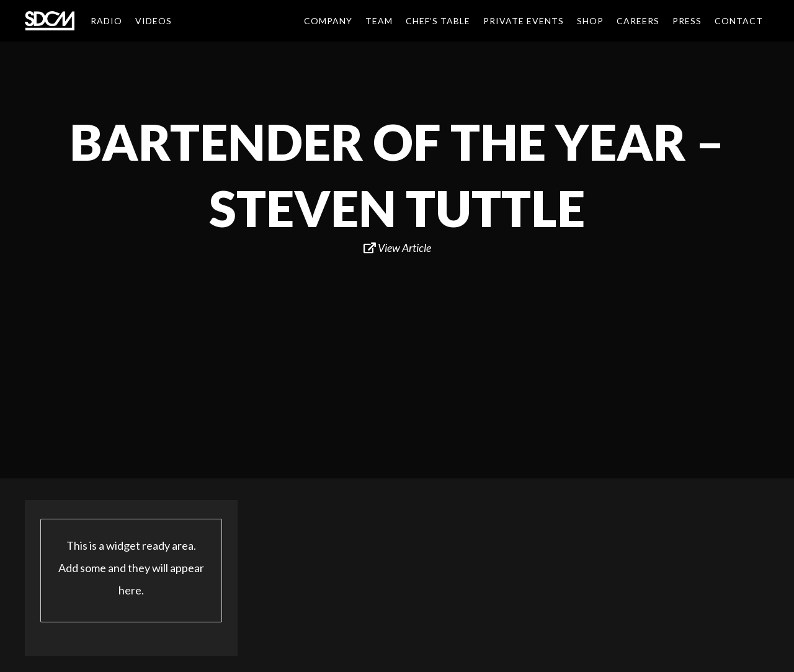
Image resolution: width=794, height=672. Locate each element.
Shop (590, 21)
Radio (106, 21)
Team (379, 21)
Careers (638, 21)
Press (687, 21)
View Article (397, 248)
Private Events (524, 21)
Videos (154, 21)
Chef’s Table (438, 21)
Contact (739, 21)
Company (328, 21)
